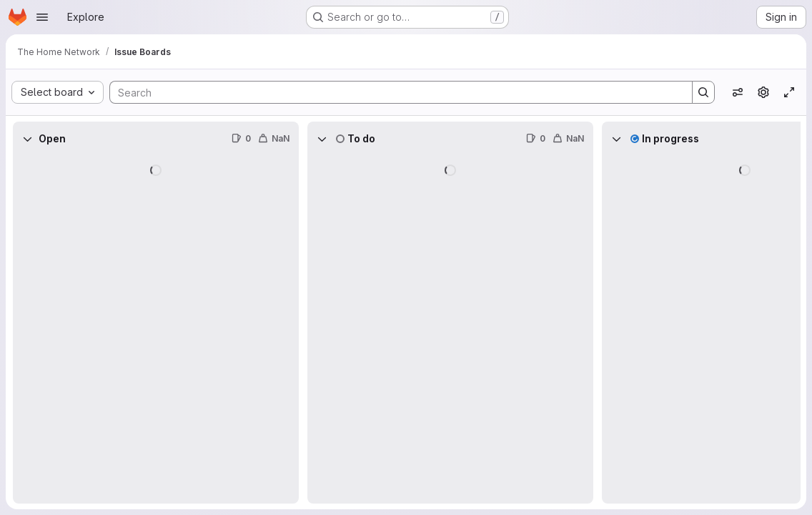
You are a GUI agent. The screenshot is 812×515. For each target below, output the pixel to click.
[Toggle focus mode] (789, 92)
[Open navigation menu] (42, 17)
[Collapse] (27, 139)
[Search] (394, 92)
